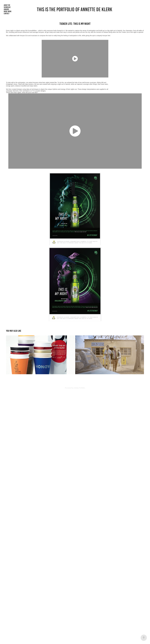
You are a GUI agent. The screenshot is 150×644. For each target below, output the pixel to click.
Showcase (7, 7)
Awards (6, 9)
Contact (7, 14)
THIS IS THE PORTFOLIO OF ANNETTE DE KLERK (75, 9)
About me (7, 5)
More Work (8, 11)
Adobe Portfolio (79, 388)
